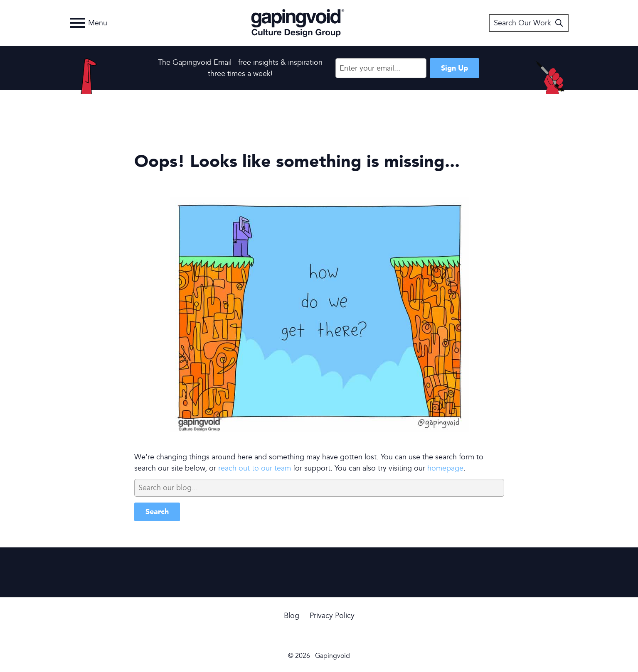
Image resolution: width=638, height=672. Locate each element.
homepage (445, 468)
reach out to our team (255, 468)
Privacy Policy (332, 616)
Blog (292, 616)
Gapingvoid (298, 23)
